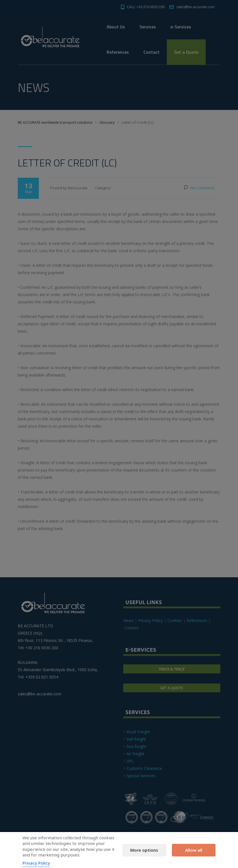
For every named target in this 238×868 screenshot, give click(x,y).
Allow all (194, 850)
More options (144, 850)
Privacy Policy (36, 863)
